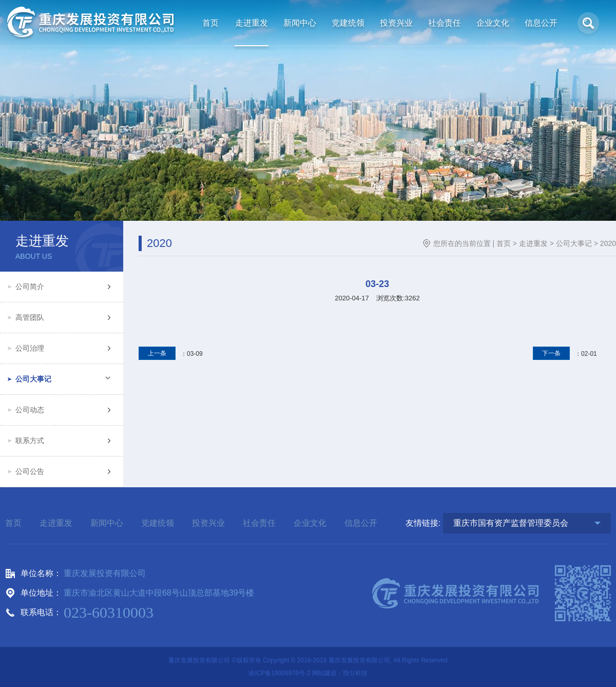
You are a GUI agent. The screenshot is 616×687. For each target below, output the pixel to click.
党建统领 (158, 523)
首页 (504, 243)
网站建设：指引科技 (340, 673)
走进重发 (533, 243)
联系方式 (30, 441)
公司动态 (30, 410)
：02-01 (565, 354)
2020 (608, 243)
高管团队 (30, 317)
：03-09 (171, 354)
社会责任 (259, 523)
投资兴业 (208, 523)
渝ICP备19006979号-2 (279, 673)
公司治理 (30, 348)
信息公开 (361, 523)
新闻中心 (107, 523)
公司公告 (30, 471)
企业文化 (310, 523)
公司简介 (30, 287)
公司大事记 (33, 379)
